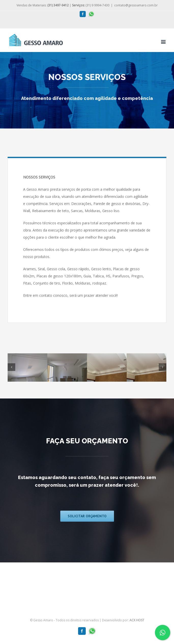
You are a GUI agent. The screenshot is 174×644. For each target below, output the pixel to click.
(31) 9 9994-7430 (91, 5)
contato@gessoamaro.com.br (136, 5)
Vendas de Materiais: (43, 5)
